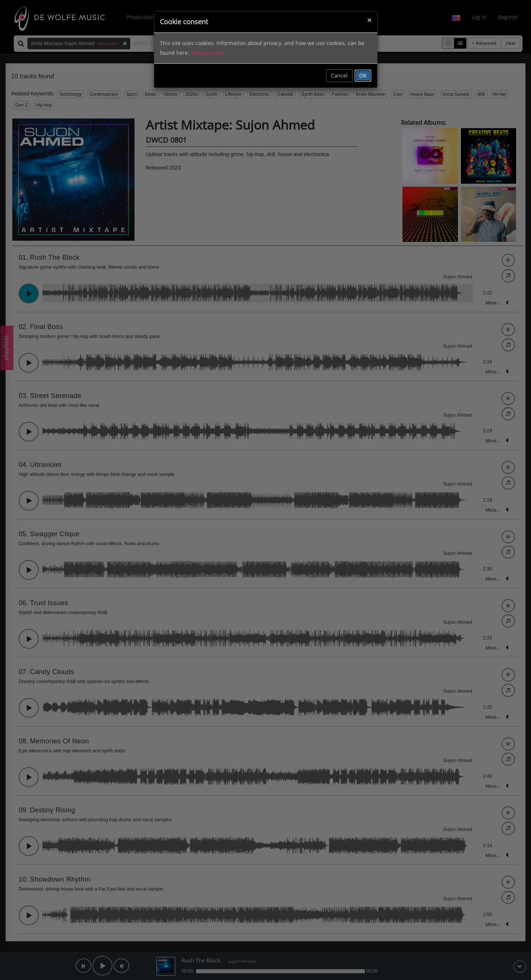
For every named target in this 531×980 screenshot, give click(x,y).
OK (363, 75)
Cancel (339, 75)
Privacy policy (208, 53)
